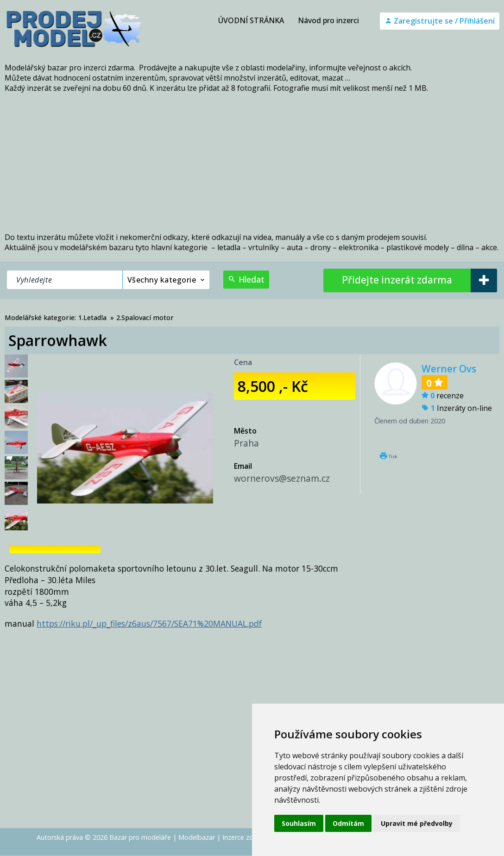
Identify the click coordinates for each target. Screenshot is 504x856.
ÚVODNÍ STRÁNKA (251, 20)
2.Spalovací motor (145, 318)
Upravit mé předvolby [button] (417, 823)
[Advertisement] (252, 163)
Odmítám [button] (348, 823)
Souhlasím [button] (299, 823)
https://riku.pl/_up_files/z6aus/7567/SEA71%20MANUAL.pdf (149, 623)
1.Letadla (92, 318)
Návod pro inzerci (328, 20)
